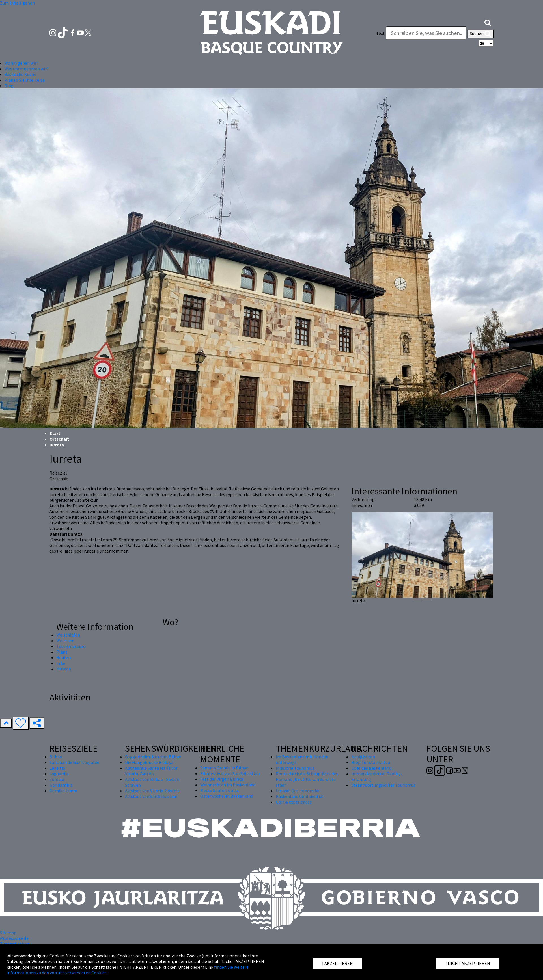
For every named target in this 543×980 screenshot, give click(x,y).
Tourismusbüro (71, 646)
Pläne (62, 652)
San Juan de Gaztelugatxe (74, 762)
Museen (64, 669)
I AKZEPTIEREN (338, 963)
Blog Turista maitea (371, 762)
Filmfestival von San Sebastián (230, 773)
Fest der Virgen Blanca (222, 779)
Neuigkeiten (363, 757)
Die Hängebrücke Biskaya (149, 762)
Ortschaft (59, 439)
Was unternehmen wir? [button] (26, 69)
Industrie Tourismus (295, 768)
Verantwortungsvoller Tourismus (383, 785)
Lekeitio (57, 768)
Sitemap (8, 933)
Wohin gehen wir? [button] (21, 63)
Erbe (61, 663)
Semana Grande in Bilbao (224, 768)
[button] (488, 22)
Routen (63, 657)
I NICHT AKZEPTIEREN (468, 963)
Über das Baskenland (371, 768)
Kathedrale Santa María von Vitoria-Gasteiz (152, 771)
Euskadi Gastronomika (298, 791)
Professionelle (14, 938)
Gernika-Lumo (63, 791)
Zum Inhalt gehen (17, 3)
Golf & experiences (294, 802)
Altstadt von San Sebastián (151, 796)
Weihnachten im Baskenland (228, 785)
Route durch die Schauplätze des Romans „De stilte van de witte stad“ (307, 779)
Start (55, 433)
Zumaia (57, 779)
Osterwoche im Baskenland (227, 796)
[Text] (426, 33)
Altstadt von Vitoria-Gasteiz (152, 791)
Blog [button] (9, 86)
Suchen (480, 34)
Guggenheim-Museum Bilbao (153, 757)
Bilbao (56, 757)
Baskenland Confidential (300, 796)
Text (381, 33)
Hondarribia (61, 785)
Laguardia (59, 774)
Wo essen (65, 641)
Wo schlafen (68, 635)
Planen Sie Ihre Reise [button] (24, 80)
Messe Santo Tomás (219, 790)
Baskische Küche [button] (20, 74)
